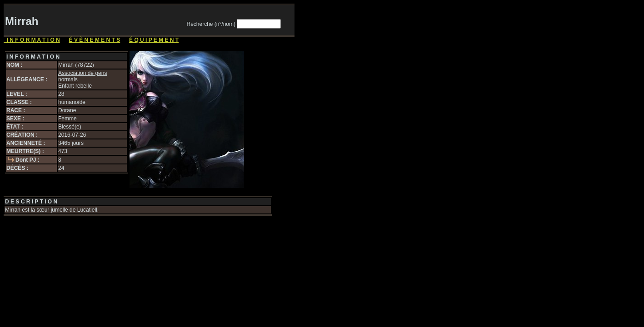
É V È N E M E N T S (95, 40)
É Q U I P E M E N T (154, 40)
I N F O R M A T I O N (32, 40)
